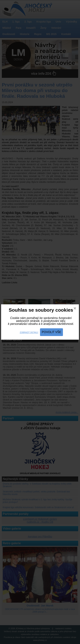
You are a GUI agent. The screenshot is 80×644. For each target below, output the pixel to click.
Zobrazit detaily (29, 332)
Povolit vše (52, 332)
